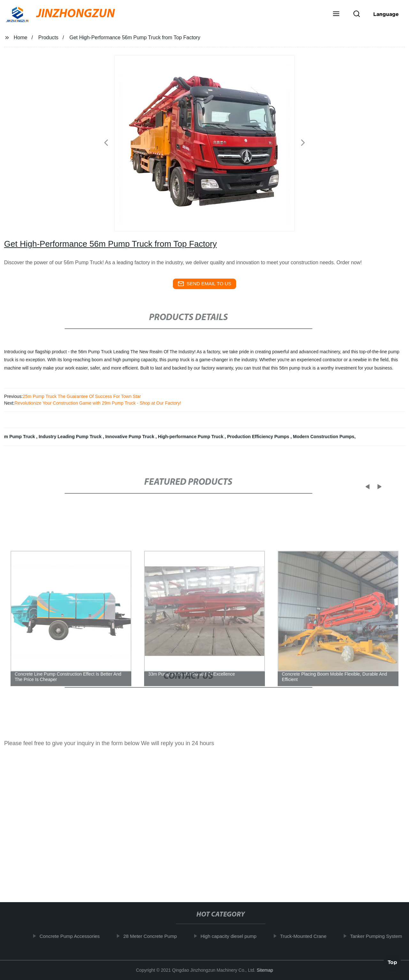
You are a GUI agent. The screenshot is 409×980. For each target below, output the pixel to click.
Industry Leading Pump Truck (71, 437)
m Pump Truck (20, 437)
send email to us (204, 284)
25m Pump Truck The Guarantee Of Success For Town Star (82, 396)
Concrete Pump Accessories (73, 936)
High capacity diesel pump (232, 936)
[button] (336, 14)
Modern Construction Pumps (324, 437)
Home (21, 37)
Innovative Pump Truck (130, 437)
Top (392, 961)
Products (48, 37)
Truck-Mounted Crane (307, 936)
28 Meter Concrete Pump (154, 936)
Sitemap (265, 970)
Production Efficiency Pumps (259, 437)
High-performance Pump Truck (191, 437)
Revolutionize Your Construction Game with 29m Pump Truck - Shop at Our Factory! (98, 403)
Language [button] (386, 14)
